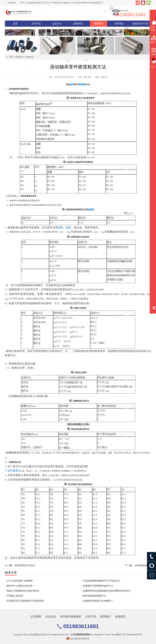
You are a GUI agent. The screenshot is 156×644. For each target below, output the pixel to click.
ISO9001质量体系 (71, 617)
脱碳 (61, 227)
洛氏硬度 (13, 471)
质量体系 (78, 24)
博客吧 (118, 635)
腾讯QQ (143, 3)
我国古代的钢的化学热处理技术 (23, 591)
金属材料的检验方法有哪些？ (98, 601)
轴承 (72, 84)
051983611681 (136, 15)
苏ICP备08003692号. (133, 635)
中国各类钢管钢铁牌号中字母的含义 (101, 581)
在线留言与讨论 (140, 24)
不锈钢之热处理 (15, 596)
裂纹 (69, 227)
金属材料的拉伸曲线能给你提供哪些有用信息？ (107, 591)
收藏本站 (12, 3)
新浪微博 (138, 3)
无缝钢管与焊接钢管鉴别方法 (98, 586)
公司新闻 (36, 617)
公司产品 (36, 24)
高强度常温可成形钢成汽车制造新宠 (25, 601)
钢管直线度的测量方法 (94, 596)
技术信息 (30, 57)
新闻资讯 (99, 24)
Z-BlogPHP (98, 635)
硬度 (80, 84)
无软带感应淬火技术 (25, 565)
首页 (15, 24)
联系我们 (119, 24)
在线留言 (120, 617)
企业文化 (57, 24)
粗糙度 (91, 210)
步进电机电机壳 (143, 565)
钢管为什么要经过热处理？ (21, 586)
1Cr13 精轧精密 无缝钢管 (20, 581)
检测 (84, 84)
